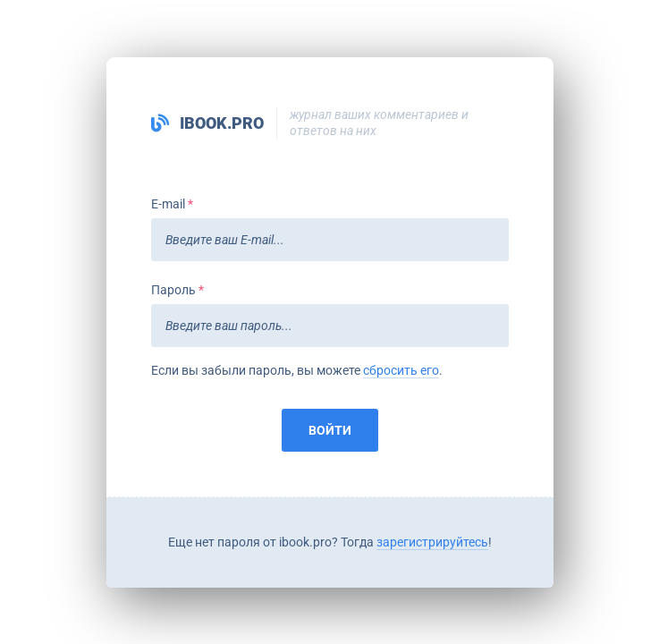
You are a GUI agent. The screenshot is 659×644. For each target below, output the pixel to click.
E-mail (168, 204)
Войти (330, 430)
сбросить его (401, 370)
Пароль (173, 290)
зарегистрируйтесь (432, 542)
